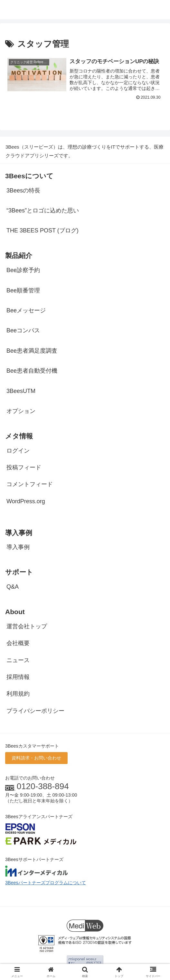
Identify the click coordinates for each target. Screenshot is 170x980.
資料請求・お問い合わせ (36, 758)
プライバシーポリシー (35, 711)
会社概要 (18, 643)
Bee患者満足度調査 (32, 351)
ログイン (18, 451)
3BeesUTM (21, 391)
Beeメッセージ (26, 310)
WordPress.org (26, 501)
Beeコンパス (23, 331)
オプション (21, 411)
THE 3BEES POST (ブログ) (42, 231)
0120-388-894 (43, 786)
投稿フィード (24, 467)
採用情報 (18, 677)
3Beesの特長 (23, 191)
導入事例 (18, 547)
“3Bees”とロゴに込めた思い (43, 211)
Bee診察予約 (23, 270)
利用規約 (18, 694)
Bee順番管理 (23, 290)
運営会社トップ (27, 626)
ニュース (18, 660)
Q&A (13, 587)
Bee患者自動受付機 (32, 371)
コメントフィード (30, 485)
